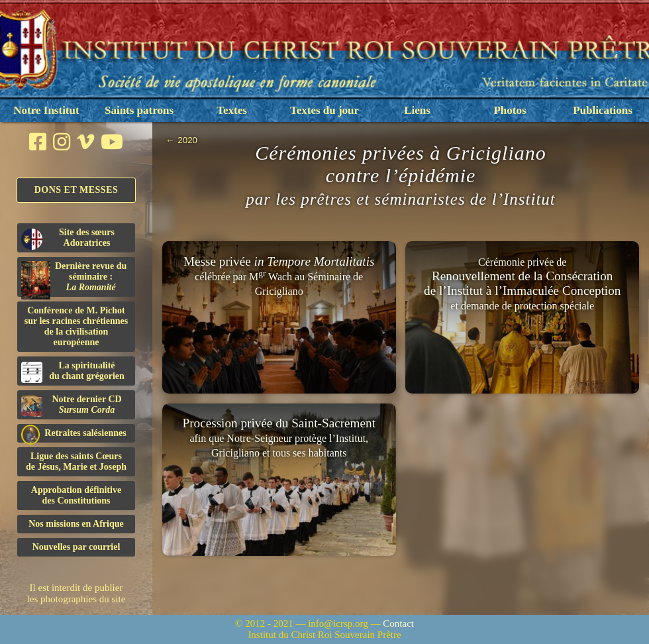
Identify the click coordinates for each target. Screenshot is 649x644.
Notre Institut (46, 110)
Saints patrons (139, 110)
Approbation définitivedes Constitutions (76, 495)
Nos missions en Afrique (76, 524)
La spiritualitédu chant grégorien (73, 372)
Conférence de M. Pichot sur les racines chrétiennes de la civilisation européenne (76, 326)
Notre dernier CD (72, 405)
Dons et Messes (76, 190)
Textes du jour (324, 110)
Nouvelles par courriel (76, 547)
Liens (417, 110)
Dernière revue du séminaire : (74, 279)
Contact (398, 623)
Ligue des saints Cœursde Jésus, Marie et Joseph (76, 461)
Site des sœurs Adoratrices (68, 239)
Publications (603, 110)
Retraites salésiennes (74, 434)
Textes (232, 110)
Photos (510, 110)
